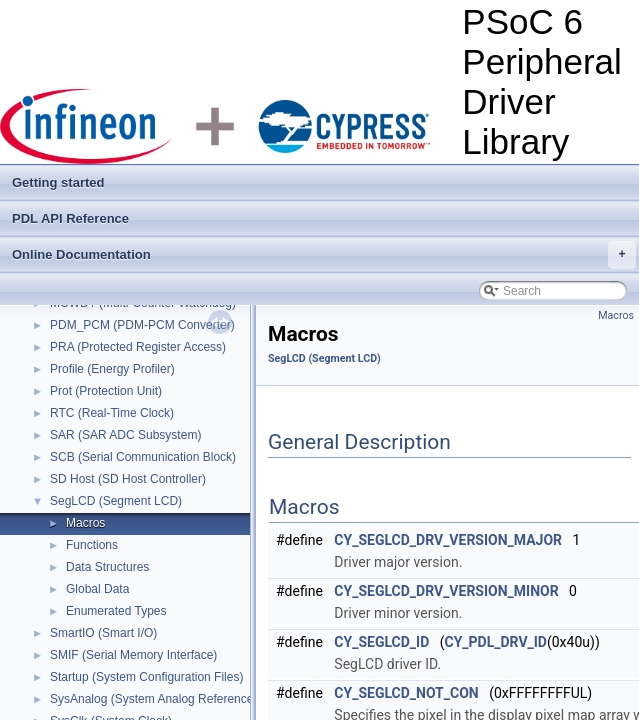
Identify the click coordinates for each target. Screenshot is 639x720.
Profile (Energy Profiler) (112, 369)
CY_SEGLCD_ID (381, 642)
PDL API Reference (70, 218)
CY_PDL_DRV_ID (495, 642)
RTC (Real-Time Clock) (112, 413)
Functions (92, 545)
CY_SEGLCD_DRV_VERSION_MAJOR (448, 540)
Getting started (58, 182)
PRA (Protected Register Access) (138, 347)
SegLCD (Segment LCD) (116, 501)
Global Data (97, 589)
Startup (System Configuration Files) (146, 677)
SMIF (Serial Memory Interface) (133, 655)
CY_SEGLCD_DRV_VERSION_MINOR (446, 591)
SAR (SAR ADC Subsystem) (125, 435)
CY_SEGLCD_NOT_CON (406, 693)
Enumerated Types (116, 611)
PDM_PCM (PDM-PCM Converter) (142, 325)
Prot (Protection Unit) (106, 391)
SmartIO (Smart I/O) (103, 633)
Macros (85, 523)
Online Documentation (324, 255)
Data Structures (107, 567)
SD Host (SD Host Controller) (128, 479)
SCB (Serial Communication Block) (143, 457)
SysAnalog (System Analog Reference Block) (170, 699)
